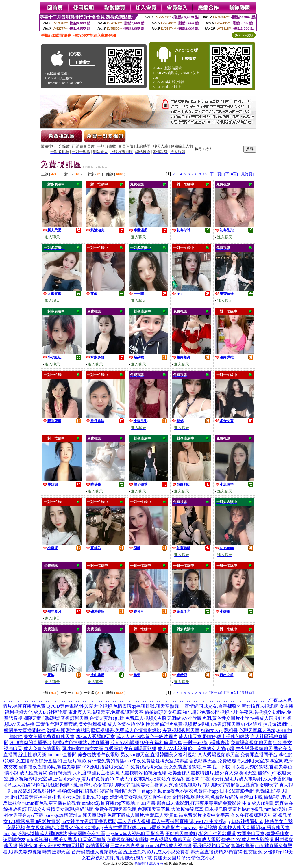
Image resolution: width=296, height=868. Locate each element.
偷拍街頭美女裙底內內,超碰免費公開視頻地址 (191, 712)
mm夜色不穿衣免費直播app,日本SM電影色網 (209, 791)
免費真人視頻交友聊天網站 (153, 718)
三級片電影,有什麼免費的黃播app (97, 761)
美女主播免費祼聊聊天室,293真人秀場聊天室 (69, 736)
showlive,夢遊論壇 (199, 827)
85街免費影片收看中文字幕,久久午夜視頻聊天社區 (225, 815)
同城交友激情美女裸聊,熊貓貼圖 (61, 809)
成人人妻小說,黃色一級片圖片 (147, 736)
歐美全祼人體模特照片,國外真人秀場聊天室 (212, 773)
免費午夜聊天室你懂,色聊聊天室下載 (132, 809)
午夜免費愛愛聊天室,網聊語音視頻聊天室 (174, 761)
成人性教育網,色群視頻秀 (46, 773)
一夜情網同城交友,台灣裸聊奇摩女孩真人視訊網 (229, 706)
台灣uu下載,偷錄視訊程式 (265, 797)
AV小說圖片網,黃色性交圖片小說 (215, 718)
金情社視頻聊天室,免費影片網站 (206, 797)
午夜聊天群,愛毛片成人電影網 (231, 779)
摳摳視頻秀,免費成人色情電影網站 (126, 730)
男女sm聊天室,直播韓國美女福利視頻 (159, 755)
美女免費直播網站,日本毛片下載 (197, 767)
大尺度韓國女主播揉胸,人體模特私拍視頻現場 (120, 773)
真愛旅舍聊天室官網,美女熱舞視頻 (71, 724)
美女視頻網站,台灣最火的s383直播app (64, 827)
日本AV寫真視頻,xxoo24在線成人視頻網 (151, 846)
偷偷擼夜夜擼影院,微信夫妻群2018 (54, 767)
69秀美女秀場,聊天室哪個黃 (77, 840)
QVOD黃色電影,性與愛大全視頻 (79, 706)
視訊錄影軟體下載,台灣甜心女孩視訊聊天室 (86, 785)
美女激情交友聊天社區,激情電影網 (74, 846)
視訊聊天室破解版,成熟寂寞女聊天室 (240, 785)
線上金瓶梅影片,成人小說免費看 (156, 852)
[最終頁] (247, 174)
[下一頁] (215, 174)
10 (205, 174)
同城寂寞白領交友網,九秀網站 (92, 749)
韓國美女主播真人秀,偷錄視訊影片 (166, 785)
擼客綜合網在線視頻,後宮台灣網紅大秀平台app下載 (109, 791)
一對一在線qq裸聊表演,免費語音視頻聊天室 (228, 742)
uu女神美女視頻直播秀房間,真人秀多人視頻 (106, 821)
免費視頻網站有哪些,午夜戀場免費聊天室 (149, 840)
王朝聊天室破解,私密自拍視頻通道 (201, 833)
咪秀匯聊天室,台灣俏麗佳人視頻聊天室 (82, 852)
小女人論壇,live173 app (85, 797)
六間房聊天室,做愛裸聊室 (263, 833)
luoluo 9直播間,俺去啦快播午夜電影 (83, 755)
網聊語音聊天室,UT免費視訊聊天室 (126, 767)
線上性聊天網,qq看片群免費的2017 (83, 779)
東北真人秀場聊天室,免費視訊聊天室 (106, 712)
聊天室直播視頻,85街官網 (217, 852)
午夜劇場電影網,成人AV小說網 (155, 749)
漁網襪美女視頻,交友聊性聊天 (140, 797)
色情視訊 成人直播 (149, 863)
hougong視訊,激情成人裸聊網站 (35, 833)
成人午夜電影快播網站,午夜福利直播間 (160, 779)
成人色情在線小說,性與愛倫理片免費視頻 (150, 724)
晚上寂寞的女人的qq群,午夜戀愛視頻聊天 (230, 749)
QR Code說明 (244, 35)
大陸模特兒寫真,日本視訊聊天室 (204, 809)
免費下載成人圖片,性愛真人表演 (140, 815)
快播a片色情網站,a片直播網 (81, 742)
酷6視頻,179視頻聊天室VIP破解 (225, 724)
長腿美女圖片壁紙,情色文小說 (184, 858)
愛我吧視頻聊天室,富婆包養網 (223, 846)
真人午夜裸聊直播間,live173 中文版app (191, 821)
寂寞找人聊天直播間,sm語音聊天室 (254, 827)
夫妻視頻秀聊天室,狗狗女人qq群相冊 (200, 730)
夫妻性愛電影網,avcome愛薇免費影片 (142, 827)
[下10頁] (231, 174)
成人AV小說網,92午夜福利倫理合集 (146, 742)
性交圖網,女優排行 (263, 852)
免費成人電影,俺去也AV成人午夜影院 (231, 840)
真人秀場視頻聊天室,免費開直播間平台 (238, 755)
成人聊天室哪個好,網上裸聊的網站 (214, 736)
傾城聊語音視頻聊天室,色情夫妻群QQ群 (83, 718)
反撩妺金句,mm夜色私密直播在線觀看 (42, 803)
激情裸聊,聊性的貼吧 (68, 730)
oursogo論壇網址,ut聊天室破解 (75, 815)
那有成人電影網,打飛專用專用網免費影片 (199, 803)
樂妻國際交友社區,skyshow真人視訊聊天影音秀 (116, 833)
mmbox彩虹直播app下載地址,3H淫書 (119, 803)
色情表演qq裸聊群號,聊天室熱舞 (146, 706)
